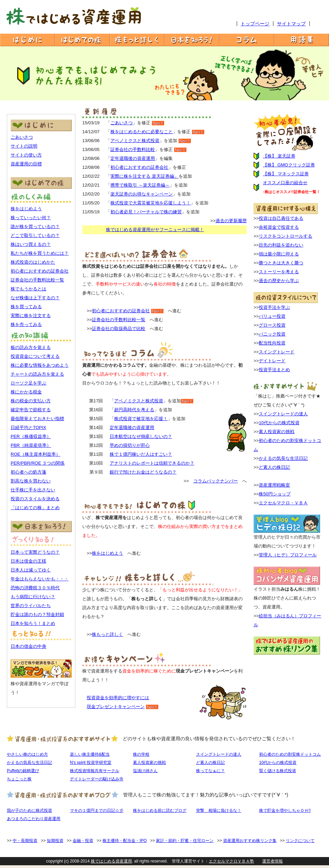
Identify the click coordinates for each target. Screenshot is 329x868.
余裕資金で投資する (279, 227)
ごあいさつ (22, 137)
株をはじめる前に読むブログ (160, 810)
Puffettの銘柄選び (23, 771)
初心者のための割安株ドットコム (290, 754)
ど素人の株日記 (274, 467)
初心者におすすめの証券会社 (40, 271)
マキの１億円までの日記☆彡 (97, 810)
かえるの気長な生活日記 (283, 458)
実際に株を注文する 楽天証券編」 (144, 176)
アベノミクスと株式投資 (135, 141)
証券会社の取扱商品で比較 (119, 329)
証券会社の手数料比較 (133, 149)
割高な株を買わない (31, 481)
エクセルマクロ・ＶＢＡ (283, 503)
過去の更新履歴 (231, 221)
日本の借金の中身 (28, 646)
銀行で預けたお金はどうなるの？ (143, 472)
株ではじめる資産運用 (111, 861)
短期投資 (55, 841)
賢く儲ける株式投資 (278, 771)
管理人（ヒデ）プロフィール (288, 555)
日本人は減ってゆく (31, 570)
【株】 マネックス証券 (286, 174)
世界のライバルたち (31, 606)
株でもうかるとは (28, 289)
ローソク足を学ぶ (28, 383)
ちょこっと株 (19, 779)
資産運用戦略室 (274, 485)
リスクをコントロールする (285, 236)
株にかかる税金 (26, 392)
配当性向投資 (272, 343)
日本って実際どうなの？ (35, 552)
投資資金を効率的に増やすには (118, 698)
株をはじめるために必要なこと (142, 132)
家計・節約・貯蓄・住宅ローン (185, 841)
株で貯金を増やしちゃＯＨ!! (285, 810)
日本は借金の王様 (28, 561)
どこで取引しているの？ (35, 235)
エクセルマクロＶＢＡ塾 (231, 861)
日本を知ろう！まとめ (33, 623)
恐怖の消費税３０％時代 (35, 588)
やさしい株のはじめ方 (27, 754)
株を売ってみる (26, 324)
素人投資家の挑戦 (277, 432)
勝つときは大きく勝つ (281, 263)
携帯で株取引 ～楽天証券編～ (140, 185)
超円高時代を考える (134, 410)
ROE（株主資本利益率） (35, 454)
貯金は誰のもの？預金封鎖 (37, 614)
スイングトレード (277, 352)
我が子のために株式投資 (29, 810)
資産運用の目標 (26, 164)
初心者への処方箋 (28, 472)
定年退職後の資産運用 (133, 158)
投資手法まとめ (274, 370)
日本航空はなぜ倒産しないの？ (141, 436)
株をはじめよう (26, 209)
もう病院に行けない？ (33, 597)
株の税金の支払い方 (31, 401)
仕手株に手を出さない (33, 490)
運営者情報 (272, 861)
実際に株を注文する (31, 316)
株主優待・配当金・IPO (125, 841)
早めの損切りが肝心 (130, 445)
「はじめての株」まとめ (35, 508)
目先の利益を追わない (281, 245)
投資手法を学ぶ (274, 307)
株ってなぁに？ (210, 771)
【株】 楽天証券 (279, 156)
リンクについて (300, 841)
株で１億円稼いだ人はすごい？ (141, 454)
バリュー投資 (272, 316)
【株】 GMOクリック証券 (289, 165)
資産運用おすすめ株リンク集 (250, 841)
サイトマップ (291, 24)
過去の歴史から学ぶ (279, 281)
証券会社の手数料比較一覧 (37, 280)
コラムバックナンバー (216, 481)
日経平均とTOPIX (28, 427)
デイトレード (272, 361)
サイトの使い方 (26, 155)
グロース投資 (272, 325)
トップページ (255, 24)
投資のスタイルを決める (35, 499)
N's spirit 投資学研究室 (91, 763)
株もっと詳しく (107, 634)
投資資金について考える (35, 356)
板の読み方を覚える (31, 347)
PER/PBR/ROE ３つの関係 (38, 463)
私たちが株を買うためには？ (40, 253)
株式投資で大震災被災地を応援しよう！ (150, 203)
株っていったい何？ (31, 218)
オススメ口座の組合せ (285, 183)
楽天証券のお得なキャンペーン (142, 194)
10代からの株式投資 (279, 423)
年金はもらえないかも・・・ (40, 579)
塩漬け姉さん (145, 771)
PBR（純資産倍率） (31, 445)
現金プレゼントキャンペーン (116, 707)
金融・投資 (83, 841)
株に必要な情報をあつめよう (40, 365)
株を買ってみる (26, 307)
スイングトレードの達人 (283, 414)
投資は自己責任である (281, 218)
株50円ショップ (275, 494)
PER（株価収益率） (31, 436)
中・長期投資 (25, 841)
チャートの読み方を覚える (37, 374)
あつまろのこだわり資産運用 (34, 819)
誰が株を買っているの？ (35, 227)
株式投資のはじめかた (33, 262)
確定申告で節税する (31, 410)
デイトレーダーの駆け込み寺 (97, 779)
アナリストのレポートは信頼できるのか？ (152, 463)
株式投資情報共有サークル (95, 771)
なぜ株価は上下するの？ (35, 298)
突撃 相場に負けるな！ (219, 810)
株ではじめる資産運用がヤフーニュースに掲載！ (155, 230)
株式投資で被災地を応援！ (141, 419)
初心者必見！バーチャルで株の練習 (146, 212)
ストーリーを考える (279, 272)
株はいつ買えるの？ (31, 244)
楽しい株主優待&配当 (90, 754)
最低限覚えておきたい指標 (37, 419)
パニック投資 (272, 334)
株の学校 (141, 754)
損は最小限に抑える (279, 254)
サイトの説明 (24, 146)
